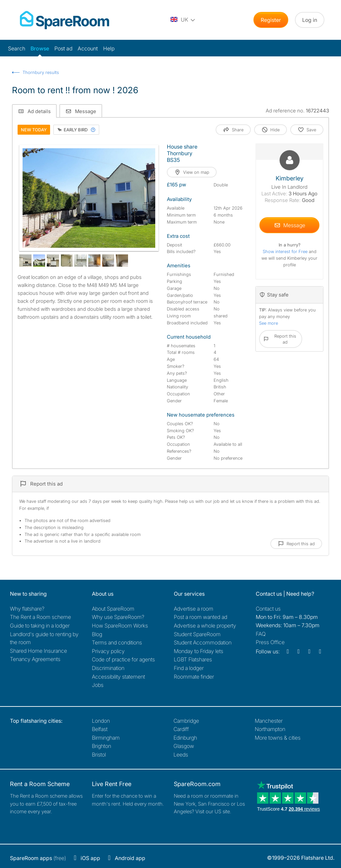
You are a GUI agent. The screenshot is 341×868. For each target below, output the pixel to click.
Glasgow (184, 746)
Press (270, 642)
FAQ (261, 634)
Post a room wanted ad (201, 617)
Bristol (99, 755)
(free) (38, 858)
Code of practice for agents (123, 659)
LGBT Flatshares (193, 659)
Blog (97, 634)
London (101, 721)
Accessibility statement (118, 677)
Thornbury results (41, 72)
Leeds (181, 755)
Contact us (268, 609)
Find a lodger (189, 668)
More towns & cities (278, 738)
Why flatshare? (27, 609)
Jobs (98, 685)
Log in (310, 20)
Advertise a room (194, 609)
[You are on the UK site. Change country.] (183, 20)
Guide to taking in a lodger (40, 626)
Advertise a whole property (205, 626)
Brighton (102, 746)
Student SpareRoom (197, 634)
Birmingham (106, 738)
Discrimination (108, 668)
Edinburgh (185, 738)
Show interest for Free (286, 251)
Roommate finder (194, 677)
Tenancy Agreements (35, 659)
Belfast (100, 729)
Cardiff (181, 729)
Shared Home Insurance (38, 651)
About (113, 609)
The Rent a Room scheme (40, 617)
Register (271, 20)
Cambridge (186, 721)
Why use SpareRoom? (118, 617)
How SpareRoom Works (120, 626)
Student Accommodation (203, 642)
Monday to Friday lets (199, 651)
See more (269, 323)
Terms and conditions (117, 642)
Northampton (270, 729)
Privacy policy (108, 651)
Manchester (269, 721)
